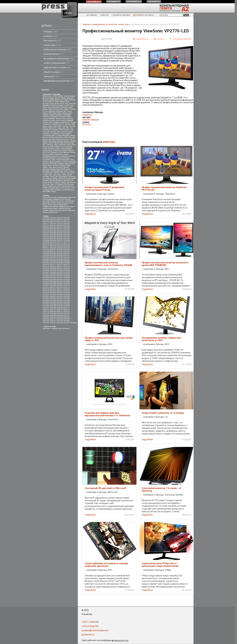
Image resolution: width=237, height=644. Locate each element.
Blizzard (55, 106)
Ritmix (72, 160)
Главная (86, 24)
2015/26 (66, 293)
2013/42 (46, 257)
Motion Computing (49, 141)
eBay (54, 113)
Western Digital (65, 179)
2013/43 (53, 257)
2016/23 (46, 313)
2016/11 (46, 310)
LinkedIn (56, 134)
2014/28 (53, 272)
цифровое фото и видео (57, 67)
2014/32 (53, 274)
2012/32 (66, 229)
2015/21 (60, 291)
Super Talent (56, 169)
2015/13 (60, 287)
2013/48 (60, 259)
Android (57, 100)
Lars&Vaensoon (68, 190)
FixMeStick (67, 115)
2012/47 (60, 237)
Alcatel (57, 98)
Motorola (60, 141)
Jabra (59, 128)
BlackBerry (47, 106)
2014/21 (60, 268)
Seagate (61, 164)
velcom (69, 175)
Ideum (45, 126)
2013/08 (66, 240)
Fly (50, 117)
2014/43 (46, 280)
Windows (59, 180)
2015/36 (53, 298)
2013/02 (53, 239)
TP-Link (63, 173)
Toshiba (56, 173)
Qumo (53, 160)
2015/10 (66, 285)
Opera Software (66, 149)
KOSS (61, 130)
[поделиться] (141, 39)
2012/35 (60, 231)
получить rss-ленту (143, 15)
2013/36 (60, 253)
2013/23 (53, 248)
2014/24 (53, 270)
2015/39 (46, 300)
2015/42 (66, 300)
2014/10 (46, 265)
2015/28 (53, 295)
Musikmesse (69, 143)
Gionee (45, 122)
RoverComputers (56, 162)
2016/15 (46, 311)
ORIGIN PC (57, 150)
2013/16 (66, 244)
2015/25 (60, 293)
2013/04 (66, 239)
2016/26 (66, 313)
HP (59, 124)
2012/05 (46, 218)
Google (56, 122)
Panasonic (54, 152)
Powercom (72, 156)
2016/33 (53, 317)
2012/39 (60, 233)
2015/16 (53, 289)
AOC (62, 100)
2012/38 (53, 233)
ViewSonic (72, 177)
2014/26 (66, 270)
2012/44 (66, 235)
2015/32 (53, 297)
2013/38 (46, 255)
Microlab (72, 137)
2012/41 (46, 235)
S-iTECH (65, 162)
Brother (61, 106)
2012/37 (46, 233)
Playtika (46, 188)
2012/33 (46, 231)
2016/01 (60, 304)
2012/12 (66, 220)
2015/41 (60, 300)
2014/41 (60, 278)
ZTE (56, 184)
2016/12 (53, 310)
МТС (59, 186)
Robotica (46, 162)
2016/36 (46, 319)
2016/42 (60, 321)
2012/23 (60, 225)
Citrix (49, 107)
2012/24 (66, 225)
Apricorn (72, 100)
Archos (45, 102)
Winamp (52, 180)
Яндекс (52, 188)
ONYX (58, 149)
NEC (44, 145)
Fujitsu (45, 119)
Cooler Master (53, 109)
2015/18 (66, 289)
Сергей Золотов (55, 210)
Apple (67, 100)
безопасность (52, 41)
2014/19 (46, 268)
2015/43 (46, 302)
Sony (50, 167)
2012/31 (60, 229)
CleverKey (56, 107)
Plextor (66, 154)
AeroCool (46, 98)
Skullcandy (57, 165)
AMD (51, 100)
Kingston (55, 130)
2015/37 (60, 298)
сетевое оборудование (57, 63)
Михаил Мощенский (61, 207)
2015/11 (46, 287)
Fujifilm (69, 117)
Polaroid (64, 156)
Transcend (70, 173)
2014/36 (53, 276)
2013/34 (46, 253)
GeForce (70, 119)
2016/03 (46, 306)
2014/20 (53, 268)
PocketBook (47, 156)
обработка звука (53, 72)
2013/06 (53, 240)
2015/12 (53, 287)
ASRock (62, 102)
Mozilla (57, 143)
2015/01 (60, 282)
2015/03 (46, 283)
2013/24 (60, 248)
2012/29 (46, 229)
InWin (60, 126)
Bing (67, 104)
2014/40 (53, 278)
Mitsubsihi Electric (63, 139)
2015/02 (66, 282)
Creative (72, 109)
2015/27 (46, 295)
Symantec (46, 171)
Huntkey (46, 190)
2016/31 (66, 315)
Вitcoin (45, 186)
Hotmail (55, 124)
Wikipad (46, 180)
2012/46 (53, 237)
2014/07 (53, 263)
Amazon (46, 100)
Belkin (57, 104)
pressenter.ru (88, 635)
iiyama (51, 126)
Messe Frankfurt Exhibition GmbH (55, 137)
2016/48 (73, 323)
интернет (50, 36)
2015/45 (60, 302)
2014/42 (66, 278)
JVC (71, 128)
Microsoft (52, 139)
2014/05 (66, 261)
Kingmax (58, 190)
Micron (45, 139)
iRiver (50, 128)
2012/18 (53, 224)
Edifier (59, 113)
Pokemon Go (56, 156)
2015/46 (66, 302)
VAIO (64, 175)
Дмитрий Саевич (49, 203)
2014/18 (66, 267)
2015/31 (46, 297)
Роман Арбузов (59, 208)
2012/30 (53, 229)
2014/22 (66, 268)
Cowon (66, 109)
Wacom (49, 179)
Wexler (74, 179)
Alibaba (63, 98)
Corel (61, 109)
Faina (45, 197)
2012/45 (46, 237)
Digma (45, 113)
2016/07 (46, 308)
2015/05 (60, 283)
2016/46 (60, 323)
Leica (59, 132)
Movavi (45, 143)
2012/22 (53, 225)
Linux (62, 134)
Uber (50, 175)
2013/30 (46, 252)
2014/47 (46, 282)
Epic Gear (71, 188)
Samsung (72, 162)
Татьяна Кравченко (50, 212)
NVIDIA (57, 147)
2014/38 (66, 276)
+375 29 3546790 (90, 626)
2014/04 (60, 261)
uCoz (55, 175)
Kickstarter (47, 130)
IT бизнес (50, 32)
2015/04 (53, 283)
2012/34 (53, 231)
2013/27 (53, 250)
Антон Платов (65, 199)
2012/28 (66, 227)
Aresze (64, 188)
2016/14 (66, 310)
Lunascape (47, 135)
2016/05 (60, 306)
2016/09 (60, 308)
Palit (48, 152)
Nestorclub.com (121, 640)
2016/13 (60, 310)
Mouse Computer (70, 141)
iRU (55, 128)
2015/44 (53, 302)
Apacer (58, 188)
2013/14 (53, 244)
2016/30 (60, 315)
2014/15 (53, 267)
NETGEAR (46, 192)
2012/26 (53, 227)
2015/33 (60, 297)
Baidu (52, 104)
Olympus (51, 149)
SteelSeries (47, 169)
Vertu (52, 177)
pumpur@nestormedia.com (95, 630)
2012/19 (60, 224)
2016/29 (53, 315)
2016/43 (66, 321)
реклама (66, 328)
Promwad (66, 158)
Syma (68, 169)
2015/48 (53, 304)
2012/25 (46, 227)
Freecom (62, 117)
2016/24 (53, 313)
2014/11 (53, 265)
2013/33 (66, 252)
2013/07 (60, 240)
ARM (57, 102)
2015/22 (66, 291)
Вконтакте (52, 186)
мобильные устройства (57, 50)
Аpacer (61, 184)
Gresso (73, 122)
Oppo (45, 150)
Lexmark (46, 134)
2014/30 (66, 272)
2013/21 (46, 248)
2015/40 (53, 300)
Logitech (68, 134)
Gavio (64, 119)
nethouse (50, 145)
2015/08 (53, 285)
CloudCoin (64, 107)
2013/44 (60, 257)
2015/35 (46, 298)
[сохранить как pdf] (180, 39)
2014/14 (46, 267)
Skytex (69, 165)
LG (51, 134)
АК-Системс (69, 184)
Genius (53, 121)
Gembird (46, 121)
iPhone (45, 128)
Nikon (56, 145)
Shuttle (72, 164)
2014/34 (66, 274)
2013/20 (66, 246)
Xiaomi (50, 182)
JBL (68, 128)
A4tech (45, 96)
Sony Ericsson (58, 167)
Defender (59, 111)
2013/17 (46, 246)
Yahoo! (63, 182)
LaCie (72, 130)
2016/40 (46, 321)
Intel (55, 126)
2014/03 (53, 261)
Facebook (58, 115)
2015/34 (66, 297)
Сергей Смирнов (68, 210)
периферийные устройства (59, 81)
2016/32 (46, 317)
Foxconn (55, 117)
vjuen (56, 197)
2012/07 (60, 218)
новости (104, 15)
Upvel (59, 175)
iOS (70, 126)
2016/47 (66, 323)
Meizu (73, 135)
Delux (69, 111)
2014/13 (66, 265)
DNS (50, 113)
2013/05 (46, 240)
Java (64, 128)
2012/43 (60, 235)
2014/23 (46, 270)
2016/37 (53, 319)
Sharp (67, 164)
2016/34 (60, 317)
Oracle (50, 150)
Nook (52, 147)
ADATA (55, 96)
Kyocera (66, 130)
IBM (73, 124)
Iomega (65, 126)
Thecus (71, 171)
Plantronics (59, 154)
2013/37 (66, 253)
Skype (63, 165)
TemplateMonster (57, 171)
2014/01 (66, 259)
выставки (47, 328)
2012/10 (53, 220)
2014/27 (46, 272)
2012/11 (60, 220)
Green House (65, 122)
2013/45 (66, 257)
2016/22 (66, 311)
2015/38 (66, 298)
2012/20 (66, 224)
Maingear (66, 135)
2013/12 (66, 242)
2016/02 (66, 304)
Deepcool (52, 111)
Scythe (55, 164)
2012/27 (60, 227)
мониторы (124, 24)
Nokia (69, 145)
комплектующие (54, 54)
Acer (50, 96)
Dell (65, 111)
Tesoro (53, 192)
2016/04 (53, 306)
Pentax (73, 152)
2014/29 (60, 272)
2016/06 (66, 306)
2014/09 (66, 263)
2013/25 (66, 248)
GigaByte (70, 121)
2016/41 (53, 321)
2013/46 (46, 259)
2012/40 (66, 233)
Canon (67, 106)
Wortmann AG (69, 180)
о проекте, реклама (121, 15)
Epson (70, 113)
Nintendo (62, 145)
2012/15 (60, 222)
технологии (51, 76)
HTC (63, 124)
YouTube (46, 184)
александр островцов (51, 199)
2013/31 (53, 252)
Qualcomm (47, 160)
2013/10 (53, 242)
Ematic (64, 113)
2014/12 (60, 265)
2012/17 (46, 224)
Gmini (51, 122)
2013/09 (46, 242)
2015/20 (53, 291)
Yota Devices (71, 182)
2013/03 (60, 239)
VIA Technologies (61, 177)
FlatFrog (46, 117)
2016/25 (60, 313)
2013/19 (60, 246)
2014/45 (60, 280)
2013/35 (53, 253)
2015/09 (60, 285)
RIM (68, 160)
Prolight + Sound (56, 158)
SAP (51, 164)
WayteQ (55, 179)
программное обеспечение (59, 59)
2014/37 (60, 276)
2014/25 (60, 270)
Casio (72, 106)
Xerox (45, 182)
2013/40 (60, 255)
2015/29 (60, 295)
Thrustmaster (48, 173)
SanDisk (46, 164)
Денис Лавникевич (67, 201)
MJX (72, 139)
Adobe (61, 96)
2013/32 (60, 252)
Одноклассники (68, 186)
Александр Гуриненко (67, 197)
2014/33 (60, 274)
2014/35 (46, 276)
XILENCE (57, 182)
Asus (68, 102)
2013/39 (53, 255)
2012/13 (46, 222)
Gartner (59, 119)
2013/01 (46, 239)
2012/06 (53, 218)
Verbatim (46, 177)
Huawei (68, 124)
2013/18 (53, 246)
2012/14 (53, 222)
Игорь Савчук (53, 205)
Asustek (46, 104)
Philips (45, 154)
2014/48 (53, 282)
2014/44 (53, 280)
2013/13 (46, 244)
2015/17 (60, 289)
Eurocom (46, 115)
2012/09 (46, 220)
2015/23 (46, 293)
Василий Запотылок (51, 201)
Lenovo (64, 132)
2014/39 (46, 278)
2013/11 (60, 242)
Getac (58, 121)
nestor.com (94, 2)
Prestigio (46, 158)
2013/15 (60, 244)
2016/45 (53, 323)
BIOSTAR (72, 104)
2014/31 (46, 274)
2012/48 (66, 237)
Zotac (52, 184)
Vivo (44, 179)
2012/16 (66, 222)
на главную (92, 15)
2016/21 (60, 311)
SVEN (63, 169)
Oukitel (64, 150)
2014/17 (60, 267)
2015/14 (66, 287)
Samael (50, 197)
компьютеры (52, 45)
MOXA (51, 143)
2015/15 (46, 289)
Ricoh (63, 160)
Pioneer (51, 154)
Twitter (45, 175)
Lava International (49, 132)
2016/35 (66, 317)
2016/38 (60, 319)
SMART (45, 167)
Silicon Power (47, 165)
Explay (52, 115)
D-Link (45, 111)
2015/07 (46, 285)
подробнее (90, 214)
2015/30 (66, 295)
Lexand (70, 132)
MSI (62, 143)
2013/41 (66, 255)
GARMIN (52, 119)
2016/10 (66, 308)
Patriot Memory (64, 152)
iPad (73, 126)
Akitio (52, 98)
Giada (63, 121)
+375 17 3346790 (90, 622)
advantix (67, 96)
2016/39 (66, 319)
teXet (66, 171)
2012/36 (66, 231)
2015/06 (66, 283)
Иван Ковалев (62, 203)
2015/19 (46, 291)
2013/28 (60, 250)
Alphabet (70, 98)
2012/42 (53, 235)
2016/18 (53, 311)
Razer (58, 160)
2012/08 (66, 218)
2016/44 (46, 323)
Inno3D (52, 190)
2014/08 (60, 263)
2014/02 (46, 261)
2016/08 (53, 308)
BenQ (62, 104)
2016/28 (46, 315)
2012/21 (46, 225)
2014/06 (46, 263)
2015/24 (53, 293)
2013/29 (66, 250)
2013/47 (53, 259)
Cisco (45, 107)
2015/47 (46, 304)
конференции (57, 328)
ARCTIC (51, 102)
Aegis (73, 96)
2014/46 (66, 280)
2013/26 (46, 250)
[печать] (159, 39)
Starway (66, 167)
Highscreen (47, 124)
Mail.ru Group (57, 135)
